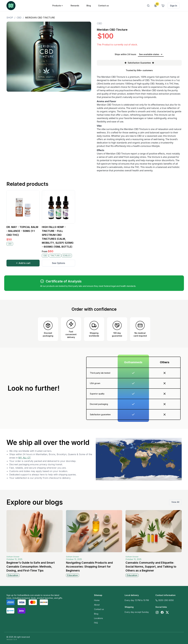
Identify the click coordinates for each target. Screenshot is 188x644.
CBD (19, 18)
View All (175, 502)
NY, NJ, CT (24, 458)
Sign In (174, 6)
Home (97, 600)
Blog (96, 614)
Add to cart (23, 263)
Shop (10, 18)
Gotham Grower (13, 557)
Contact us (99, 609)
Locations (98, 618)
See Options (58, 263)
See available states (151, 54)
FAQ (96, 623)
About (97, 605)
